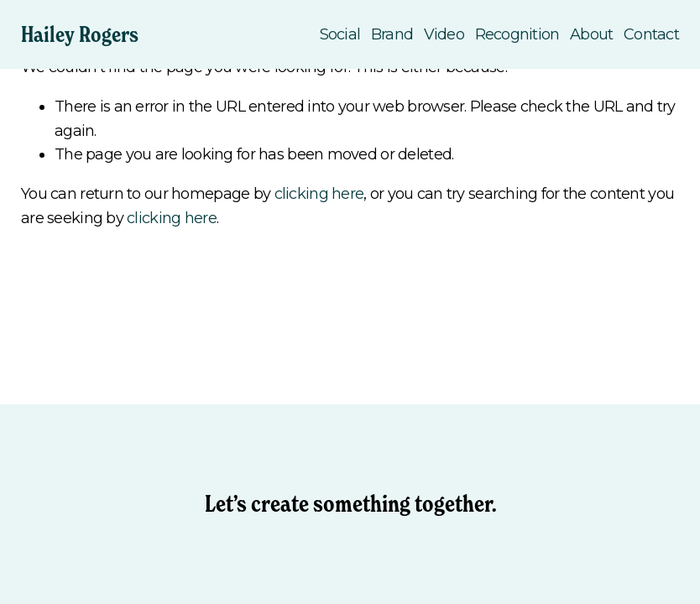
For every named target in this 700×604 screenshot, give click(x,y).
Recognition (517, 34)
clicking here (319, 194)
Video (444, 34)
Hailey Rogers (80, 34)
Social (340, 34)
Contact (651, 34)
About (591, 34)
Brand (392, 34)
